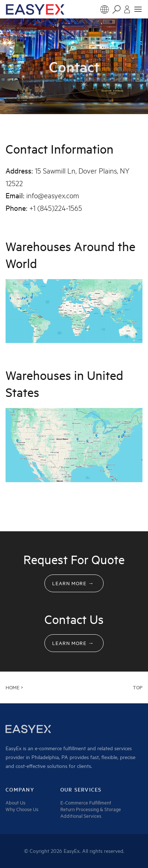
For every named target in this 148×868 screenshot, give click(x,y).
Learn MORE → (73, 583)
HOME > (14, 687)
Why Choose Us (22, 809)
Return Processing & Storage (91, 809)
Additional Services (81, 816)
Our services (81, 790)
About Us (16, 803)
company (20, 790)
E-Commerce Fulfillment (86, 803)
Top (138, 687)
